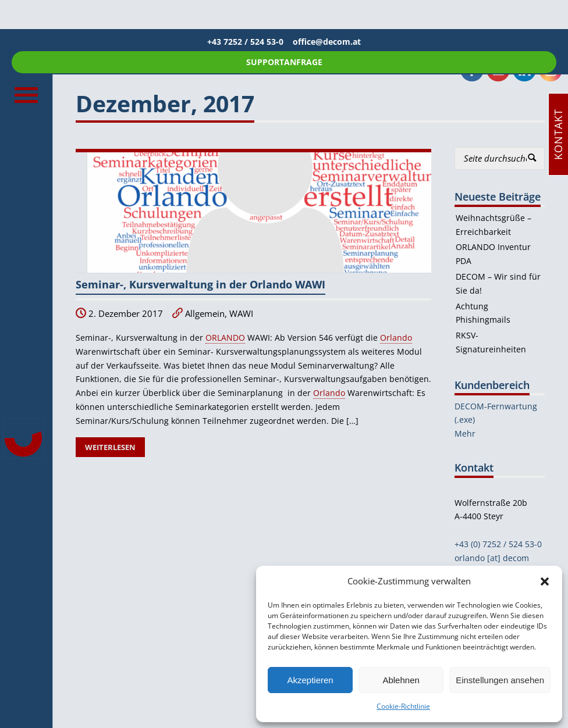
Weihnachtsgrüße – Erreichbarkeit (494, 225)
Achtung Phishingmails (483, 313)
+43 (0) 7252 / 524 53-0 (498, 544)
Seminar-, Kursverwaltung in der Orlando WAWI (200, 284)
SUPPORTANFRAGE (284, 62)
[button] (545, 581)
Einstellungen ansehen (500, 680)
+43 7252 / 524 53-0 (250, 42)
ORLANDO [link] (225, 338)
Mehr (465, 433)
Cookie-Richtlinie (403, 706)
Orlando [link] (396, 338)
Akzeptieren (310, 680)
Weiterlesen (110, 447)
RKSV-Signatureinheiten (491, 342)
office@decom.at (327, 42)
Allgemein (205, 314)
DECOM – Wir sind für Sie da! (498, 283)
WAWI (241, 314)
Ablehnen (401, 680)
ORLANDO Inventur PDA (493, 254)
